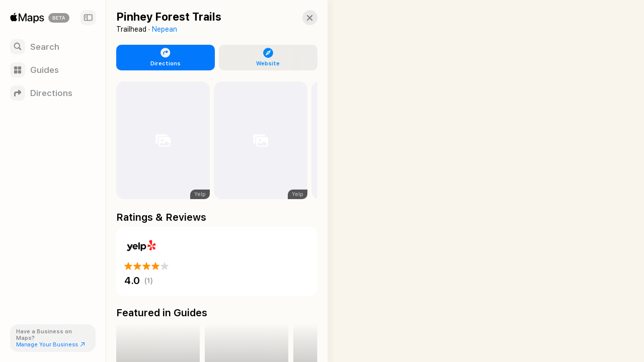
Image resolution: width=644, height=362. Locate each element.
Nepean (165, 29)
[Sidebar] (88, 18)
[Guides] (53, 70)
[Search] (53, 47)
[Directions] (53, 93)
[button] (300, 18)
